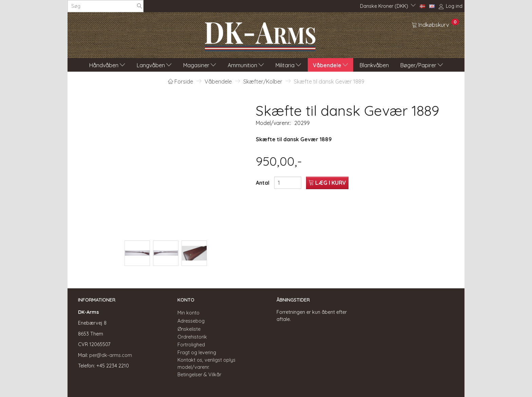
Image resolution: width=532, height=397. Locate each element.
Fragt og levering (197, 353)
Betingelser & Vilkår (199, 375)
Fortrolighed (191, 345)
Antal (263, 183)
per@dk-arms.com (111, 355)
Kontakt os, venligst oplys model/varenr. (206, 364)
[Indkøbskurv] (435, 24)
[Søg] (139, 6)
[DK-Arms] (260, 35)
